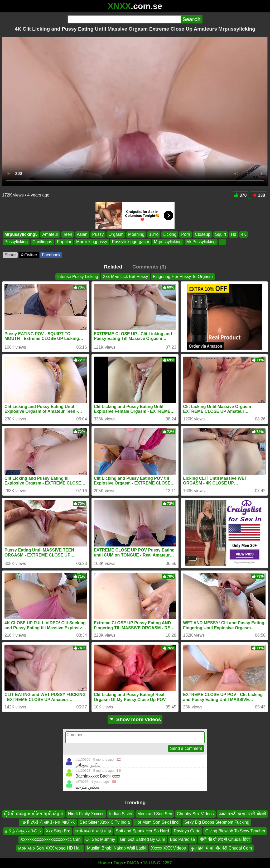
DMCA (133, 863)
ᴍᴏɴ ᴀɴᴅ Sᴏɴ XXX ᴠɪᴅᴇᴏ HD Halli (50, 848)
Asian (82, 234)
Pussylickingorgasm (130, 242)
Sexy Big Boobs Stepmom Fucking (217, 823)
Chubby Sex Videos (195, 814)
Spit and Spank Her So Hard (142, 831)
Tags (118, 863)
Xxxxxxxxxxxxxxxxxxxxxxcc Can (50, 839)
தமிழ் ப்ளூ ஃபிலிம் (23, 831)
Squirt (221, 234)
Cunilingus (42, 242)
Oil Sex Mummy (100, 839)
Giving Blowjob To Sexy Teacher (235, 831)
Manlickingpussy (92, 242)
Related (113, 267)
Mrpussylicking (168, 242)
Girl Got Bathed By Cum (143, 839)
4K (244, 234)
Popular (64, 242)
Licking (170, 234)
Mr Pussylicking (201, 242)
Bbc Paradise (182, 839)
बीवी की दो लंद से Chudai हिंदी (225, 839)
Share (10, 255)
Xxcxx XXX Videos (168, 848)
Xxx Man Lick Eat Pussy (126, 277)
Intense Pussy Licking (78, 277)
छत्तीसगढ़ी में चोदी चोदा (93, 831)
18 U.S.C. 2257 (157, 863)
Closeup (203, 234)
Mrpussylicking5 (21, 234)
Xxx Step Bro (58, 831)
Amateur (50, 234)
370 (240, 195)
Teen (68, 234)
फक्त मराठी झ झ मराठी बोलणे (242, 814)
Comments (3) (149, 267)
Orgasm (116, 234)
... (222, 242)
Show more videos (135, 719)
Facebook (51, 255)
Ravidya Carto (187, 831)
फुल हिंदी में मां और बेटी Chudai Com (221, 848)
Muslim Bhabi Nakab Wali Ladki (117, 848)
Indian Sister (121, 814)
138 (259, 195)
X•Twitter (29, 255)
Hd (233, 234)
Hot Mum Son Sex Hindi (157, 823)
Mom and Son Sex (155, 814)
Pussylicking (16, 242)
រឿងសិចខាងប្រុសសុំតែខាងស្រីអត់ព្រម (34, 814)
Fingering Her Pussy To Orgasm (183, 277)
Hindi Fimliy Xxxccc (86, 814)
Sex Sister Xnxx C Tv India (105, 823)
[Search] (124, 19)
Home (104, 863)
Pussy (98, 234)
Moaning (136, 234)
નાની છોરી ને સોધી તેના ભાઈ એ (48, 823)
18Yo (154, 234)
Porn (186, 234)
